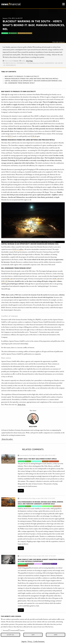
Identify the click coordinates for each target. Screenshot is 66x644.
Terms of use (21, 404)
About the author (7, 439)
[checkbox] (2, 630)
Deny (56, 635)
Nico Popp (29, 61)
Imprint (24, 641)
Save (33, 635)
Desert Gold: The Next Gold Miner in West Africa (37, 459)
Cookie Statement (39, 641)
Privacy (30, 641)
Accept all (10, 635)
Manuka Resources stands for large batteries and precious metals (31, 79)
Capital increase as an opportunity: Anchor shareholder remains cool (33, 81)
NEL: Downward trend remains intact (20, 83)
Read (21, 491)
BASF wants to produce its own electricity (22, 76)
